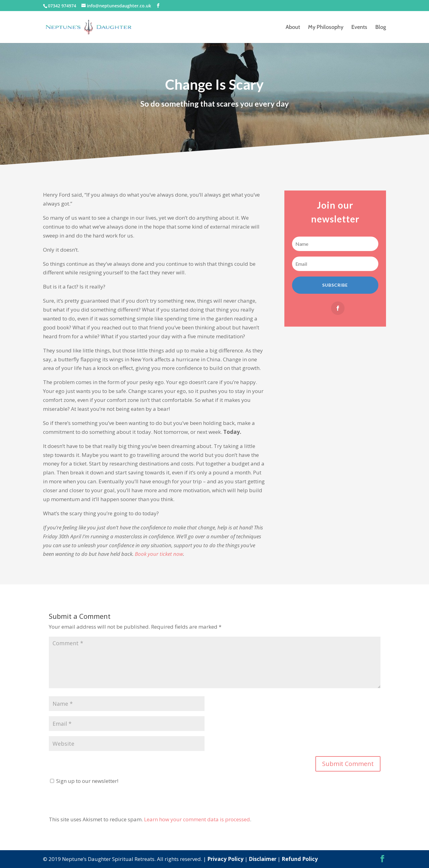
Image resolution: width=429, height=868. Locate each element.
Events (359, 28)
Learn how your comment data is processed (197, 819)
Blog (381, 28)
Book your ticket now (159, 554)
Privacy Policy (225, 859)
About (293, 28)
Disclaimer (263, 859)
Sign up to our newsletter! (87, 781)
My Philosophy (326, 28)
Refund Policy (300, 859)
